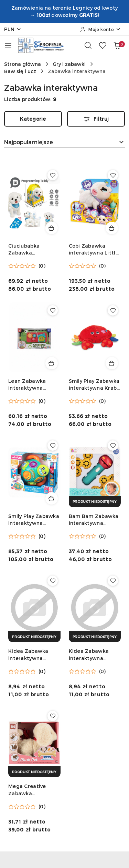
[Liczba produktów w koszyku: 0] (117, 45)
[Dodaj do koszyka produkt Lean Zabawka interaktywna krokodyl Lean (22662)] (52, 363)
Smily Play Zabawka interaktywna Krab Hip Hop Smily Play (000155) (94, 385)
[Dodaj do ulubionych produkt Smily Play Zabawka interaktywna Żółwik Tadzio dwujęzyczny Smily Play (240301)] (53, 446)
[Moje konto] (100, 29)
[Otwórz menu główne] (8, 45)
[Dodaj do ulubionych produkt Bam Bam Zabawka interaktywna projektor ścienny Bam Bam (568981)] (113, 446)
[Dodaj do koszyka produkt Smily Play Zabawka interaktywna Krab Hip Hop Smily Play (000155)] (112, 363)
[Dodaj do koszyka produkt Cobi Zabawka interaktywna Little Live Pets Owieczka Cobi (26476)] (112, 228)
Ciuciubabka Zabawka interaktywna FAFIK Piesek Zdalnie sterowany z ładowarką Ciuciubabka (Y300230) (33, 250)
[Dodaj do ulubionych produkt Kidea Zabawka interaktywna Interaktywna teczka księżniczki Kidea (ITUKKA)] (53, 581)
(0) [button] (42, 266)
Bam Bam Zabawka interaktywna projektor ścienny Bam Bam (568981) (94, 520)
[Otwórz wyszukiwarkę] (88, 45)
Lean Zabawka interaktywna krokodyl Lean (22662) (27, 385)
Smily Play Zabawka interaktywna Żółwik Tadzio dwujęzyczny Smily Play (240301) (34, 520)
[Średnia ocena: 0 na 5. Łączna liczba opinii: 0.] (27, 266)
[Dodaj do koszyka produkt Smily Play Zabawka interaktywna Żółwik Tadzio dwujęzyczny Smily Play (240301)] (52, 498)
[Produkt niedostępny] (95, 502)
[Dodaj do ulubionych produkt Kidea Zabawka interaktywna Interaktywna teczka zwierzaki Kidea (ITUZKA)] (113, 581)
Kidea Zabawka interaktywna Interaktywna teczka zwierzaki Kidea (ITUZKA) (90, 655)
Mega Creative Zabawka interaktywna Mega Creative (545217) (34, 790)
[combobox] (64, 142)
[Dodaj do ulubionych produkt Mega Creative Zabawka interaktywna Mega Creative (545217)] (53, 716)
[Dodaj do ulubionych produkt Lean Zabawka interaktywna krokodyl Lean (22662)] (53, 310)
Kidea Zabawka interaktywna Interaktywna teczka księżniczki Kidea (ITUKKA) (31, 655)
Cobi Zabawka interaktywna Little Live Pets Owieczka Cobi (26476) (94, 250)
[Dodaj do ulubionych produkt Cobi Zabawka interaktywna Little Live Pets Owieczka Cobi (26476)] (113, 175)
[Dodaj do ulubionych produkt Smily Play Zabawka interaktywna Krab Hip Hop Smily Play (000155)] (113, 310)
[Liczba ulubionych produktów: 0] (103, 45)
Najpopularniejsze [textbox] (29, 142)
